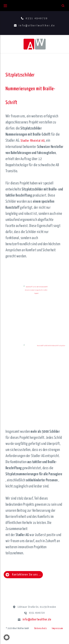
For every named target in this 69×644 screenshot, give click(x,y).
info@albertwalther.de (37, 620)
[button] (7, 637)
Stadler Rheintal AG (33, 141)
